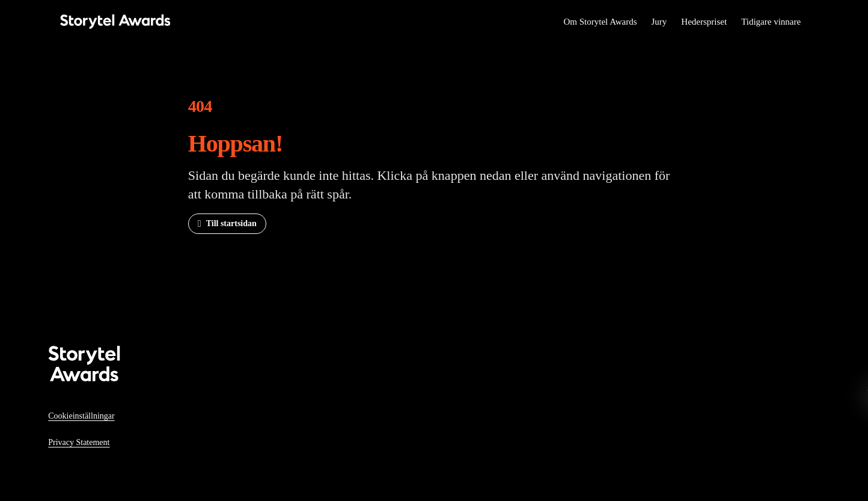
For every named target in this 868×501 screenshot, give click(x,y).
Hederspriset (704, 22)
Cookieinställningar (81, 416)
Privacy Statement (79, 442)
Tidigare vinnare (771, 22)
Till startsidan (231, 223)
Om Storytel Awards (600, 22)
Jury (659, 22)
